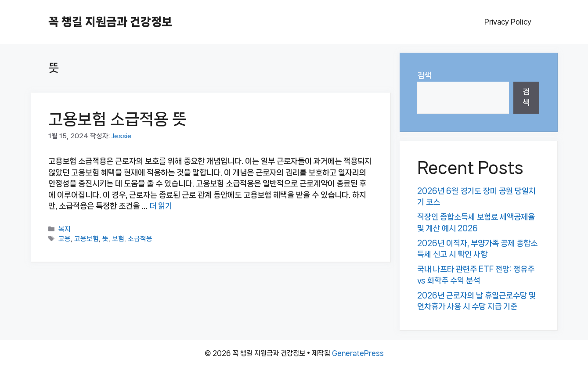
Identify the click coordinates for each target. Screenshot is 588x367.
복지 (65, 229)
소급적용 (140, 239)
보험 (118, 239)
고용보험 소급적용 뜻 (117, 119)
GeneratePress (358, 353)
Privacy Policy (508, 22)
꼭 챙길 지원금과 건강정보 (110, 22)
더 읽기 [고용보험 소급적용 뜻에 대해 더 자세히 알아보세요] (161, 206)
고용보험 (87, 239)
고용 (65, 239)
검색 (424, 76)
